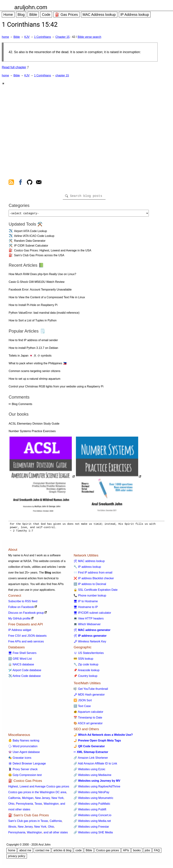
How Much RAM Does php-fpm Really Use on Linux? (42, 276)
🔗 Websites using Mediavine (92, 776)
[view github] (30, 183)
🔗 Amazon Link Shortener (91, 759)
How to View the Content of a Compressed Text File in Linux (47, 299)
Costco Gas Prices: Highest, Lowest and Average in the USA (53, 252)
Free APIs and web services (26, 643)
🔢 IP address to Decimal (90, 585)
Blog (21, 15)
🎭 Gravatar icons (20, 759)
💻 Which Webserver (87, 626)
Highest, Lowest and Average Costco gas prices (39, 788)
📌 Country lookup (85, 677)
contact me (42, 852)
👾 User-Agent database (24, 753)
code (79, 852)
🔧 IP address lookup (87, 568)
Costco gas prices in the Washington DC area (37, 794)
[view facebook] (20, 183)
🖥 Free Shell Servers (22, 654)
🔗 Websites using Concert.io (92, 817)
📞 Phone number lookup (90, 597)
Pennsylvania (24, 805)
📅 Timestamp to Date (88, 719)
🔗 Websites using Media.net (92, 822)
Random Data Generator (30, 242)
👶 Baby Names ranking (24, 742)
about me (25, 852)
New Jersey (42, 799)
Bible (33, 15)
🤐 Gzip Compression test (25, 776)
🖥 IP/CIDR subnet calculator (92, 614)
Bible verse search (89, 37)
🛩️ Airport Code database (25, 672)
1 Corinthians (43, 37)
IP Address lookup (135, 15)
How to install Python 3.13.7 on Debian (33, 349)
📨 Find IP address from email (93, 574)
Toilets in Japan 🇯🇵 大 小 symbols (30, 357)
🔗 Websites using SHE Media (93, 834)
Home (8, 15)
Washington (51, 805)
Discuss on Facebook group (26, 614)
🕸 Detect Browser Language (27, 765)
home (5, 37)
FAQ (157, 852)
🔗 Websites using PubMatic (92, 805)
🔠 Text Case (82, 707)
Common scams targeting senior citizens (34, 372)
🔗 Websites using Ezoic (89, 771)
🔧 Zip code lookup (86, 666)
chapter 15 (62, 75)
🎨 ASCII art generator (88, 725)
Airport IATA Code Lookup (31, 232)
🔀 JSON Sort (83, 702)
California (14, 799)
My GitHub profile (19, 620)
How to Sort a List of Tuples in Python (33, 322)
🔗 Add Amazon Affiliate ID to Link (95, 765)
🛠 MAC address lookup (89, 562)
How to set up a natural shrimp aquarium (34, 380)
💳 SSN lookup (83, 660)
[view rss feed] (11, 183)
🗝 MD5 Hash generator (89, 696)
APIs (126, 852)
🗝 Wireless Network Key (90, 643)
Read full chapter (14, 67)
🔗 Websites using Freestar (91, 828)
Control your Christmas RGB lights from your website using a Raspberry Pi (56, 388)
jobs (147, 852)
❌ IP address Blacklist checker (94, 580)
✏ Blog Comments (20, 405)
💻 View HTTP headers (89, 620)
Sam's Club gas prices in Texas (28, 822)
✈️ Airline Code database (24, 677)
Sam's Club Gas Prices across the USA (39, 257)
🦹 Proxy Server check (23, 771)
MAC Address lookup (99, 15)
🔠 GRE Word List (20, 660)
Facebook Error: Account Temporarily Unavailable (40, 291)
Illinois (12, 828)
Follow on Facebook (21, 608)
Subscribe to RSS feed (23, 603)
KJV (27, 37)
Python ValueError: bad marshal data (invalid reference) (44, 314)
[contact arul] (39, 183)
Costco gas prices (108, 852)
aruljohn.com (31, 7)
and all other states (56, 834)
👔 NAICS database (21, 666)
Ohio (11, 805)
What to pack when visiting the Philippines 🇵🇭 (38, 365)
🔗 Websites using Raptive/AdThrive (97, 788)
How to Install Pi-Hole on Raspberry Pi (33, 306)
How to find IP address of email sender (33, 342)
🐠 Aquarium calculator (88, 713)
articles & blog (62, 852)
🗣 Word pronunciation (23, 748)
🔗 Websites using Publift (90, 811)
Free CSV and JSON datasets (27, 637)
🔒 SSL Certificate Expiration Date (95, 591)
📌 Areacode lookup (86, 672)
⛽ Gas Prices (66, 15)
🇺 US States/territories (89, 654)
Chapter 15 (63, 37)
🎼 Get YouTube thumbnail (91, 690)
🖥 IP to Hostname (86, 603)
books (137, 852)
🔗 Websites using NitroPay (91, 794)
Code (46, 15)
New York (58, 799)
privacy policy (17, 858)
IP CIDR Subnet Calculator (31, 247)
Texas (38, 805)
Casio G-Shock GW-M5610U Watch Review (37, 283)
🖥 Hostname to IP (86, 608)
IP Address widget (20, 631)
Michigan (28, 799)
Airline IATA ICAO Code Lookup (34, 237)
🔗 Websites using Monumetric (93, 799)
